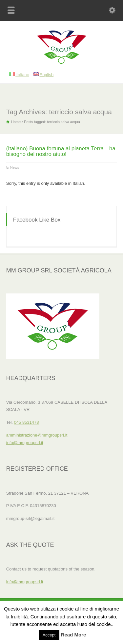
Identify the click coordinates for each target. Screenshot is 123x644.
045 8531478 (27, 422)
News (15, 167)
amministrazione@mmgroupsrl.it (37, 435)
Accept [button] (49, 635)
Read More (74, 635)
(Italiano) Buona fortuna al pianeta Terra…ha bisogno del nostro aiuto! (61, 151)
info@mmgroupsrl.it (25, 443)
